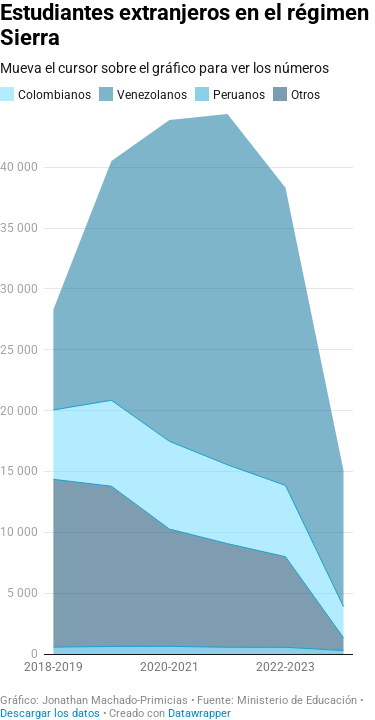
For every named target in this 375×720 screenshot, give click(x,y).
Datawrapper (199, 713)
